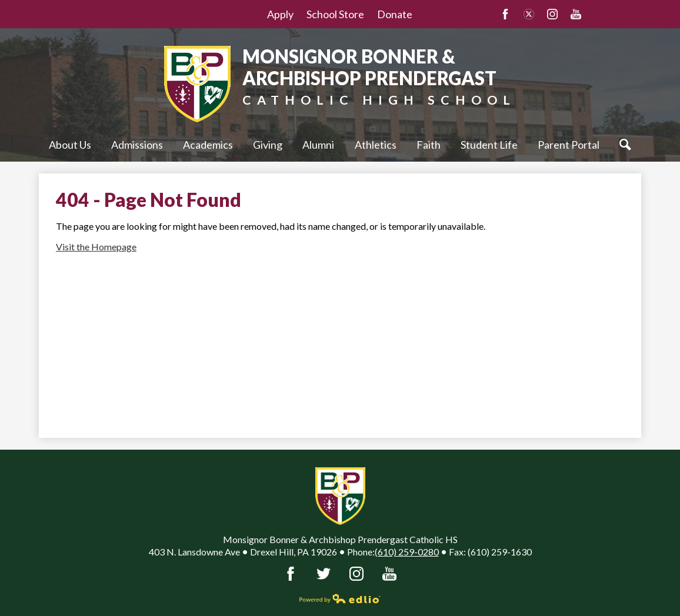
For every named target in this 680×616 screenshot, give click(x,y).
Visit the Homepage (96, 247)
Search (628, 145)
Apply (280, 14)
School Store (335, 14)
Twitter (529, 14)
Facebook (505, 14)
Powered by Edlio (340, 598)
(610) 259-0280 (407, 552)
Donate (395, 14)
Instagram (552, 14)
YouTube (576, 14)
